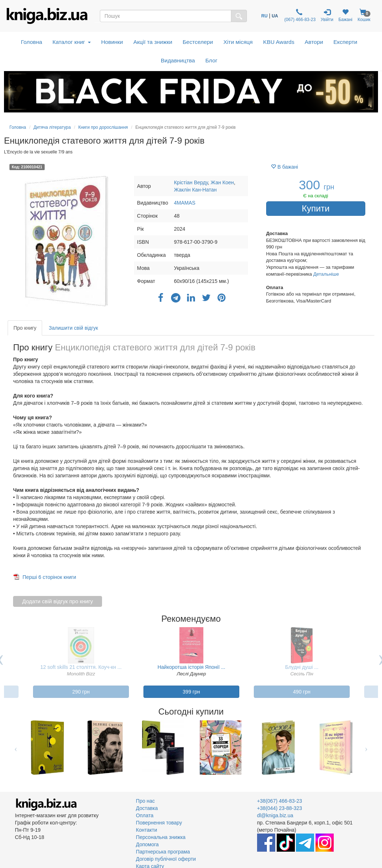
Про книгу (25, 328)
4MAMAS (185, 203)
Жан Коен (222, 182)
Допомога (147, 844)
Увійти (327, 15)
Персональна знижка (161, 837)
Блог (211, 60)
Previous (16, 748)
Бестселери (198, 42)
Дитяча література (52, 127)
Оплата (145, 815)
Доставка (147, 808)
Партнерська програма (163, 852)
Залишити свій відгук (73, 328)
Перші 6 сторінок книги (49, 577)
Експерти (345, 42)
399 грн (191, 692)
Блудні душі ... (302, 667)
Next (366, 748)
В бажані (285, 167)
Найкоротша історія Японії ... (192, 667)
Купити (316, 208)
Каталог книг (72, 42)
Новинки (112, 42)
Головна (32, 42)
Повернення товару (159, 823)
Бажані (346, 15)
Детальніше (326, 274)
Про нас (145, 801)
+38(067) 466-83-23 (280, 801)
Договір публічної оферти (166, 859)
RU (265, 16)
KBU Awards (279, 42)
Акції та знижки (153, 42)
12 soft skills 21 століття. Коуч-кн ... (81, 667)
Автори (314, 42)
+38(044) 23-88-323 (280, 808)
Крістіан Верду (191, 182)
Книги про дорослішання (103, 127)
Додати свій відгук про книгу (58, 601)
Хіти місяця (238, 42)
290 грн (81, 692)
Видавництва (178, 60)
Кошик (364, 15)
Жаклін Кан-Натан (195, 190)
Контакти (146, 830)
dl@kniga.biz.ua (275, 815)
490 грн (302, 692)
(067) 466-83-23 (299, 15)
